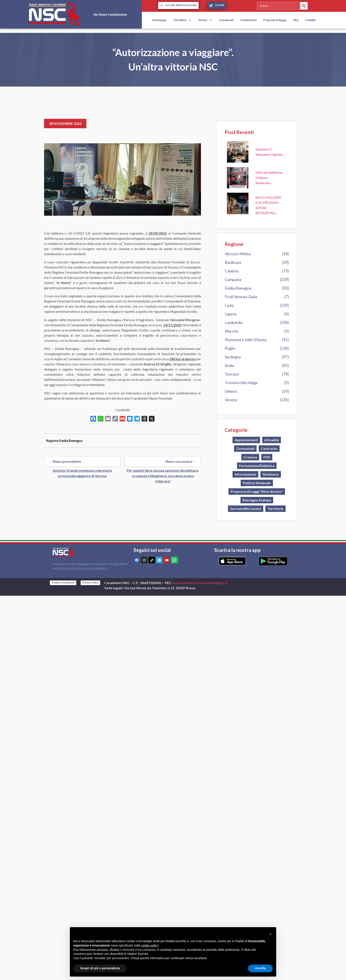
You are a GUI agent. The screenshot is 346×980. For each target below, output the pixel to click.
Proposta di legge (275, 20)
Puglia (230, 348)
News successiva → (181, 461)
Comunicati (226, 20)
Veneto (231, 400)
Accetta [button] (260, 968)
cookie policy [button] (149, 945)
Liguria (231, 314)
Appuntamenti (246, 440)
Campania (233, 279)
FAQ (296, 20)
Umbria (231, 391)
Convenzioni (248, 20)
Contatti (310, 20)
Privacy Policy (90, 583)
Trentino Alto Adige (241, 383)
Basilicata (233, 262)
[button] (271, 934)
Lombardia (234, 322)
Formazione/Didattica (257, 466)
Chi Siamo (182, 20)
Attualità (272, 440)
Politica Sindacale (257, 483)
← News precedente (65, 461)
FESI (267, 457)
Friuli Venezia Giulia (241, 297)
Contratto (269, 448)
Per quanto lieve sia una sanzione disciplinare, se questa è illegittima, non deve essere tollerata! (163, 476)
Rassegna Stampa (257, 500)
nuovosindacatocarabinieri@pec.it (200, 583)
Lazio (229, 305)
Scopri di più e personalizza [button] (100, 968)
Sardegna (233, 357)
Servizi (205, 20)
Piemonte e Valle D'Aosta (246, 340)
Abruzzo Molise (238, 254)
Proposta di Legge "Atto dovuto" (257, 491)
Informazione (245, 474)
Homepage (159, 20)
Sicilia (229, 365)
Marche (231, 331)
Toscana (232, 374)
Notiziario (271, 474)
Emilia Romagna (238, 288)
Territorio (276, 509)
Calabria (232, 271)
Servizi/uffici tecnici (246, 509)
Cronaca (250, 457)
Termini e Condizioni (63, 583)
